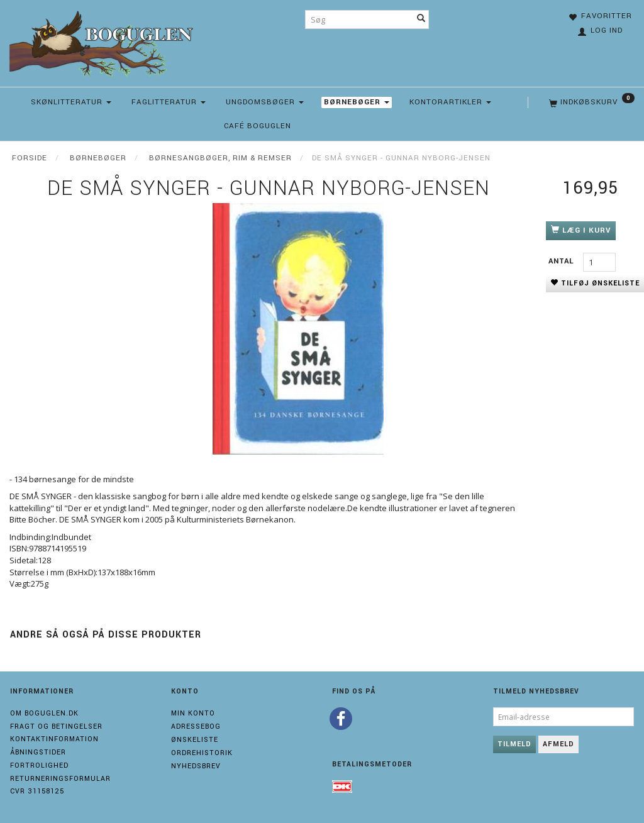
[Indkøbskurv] (591, 102)
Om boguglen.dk (44, 713)
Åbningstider (38, 752)
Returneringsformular (60, 779)
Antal (563, 261)
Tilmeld (514, 744)
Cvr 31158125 (37, 791)
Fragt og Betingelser (56, 726)
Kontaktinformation (54, 739)
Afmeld (558, 744)
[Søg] (421, 19)
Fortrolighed (39, 765)
